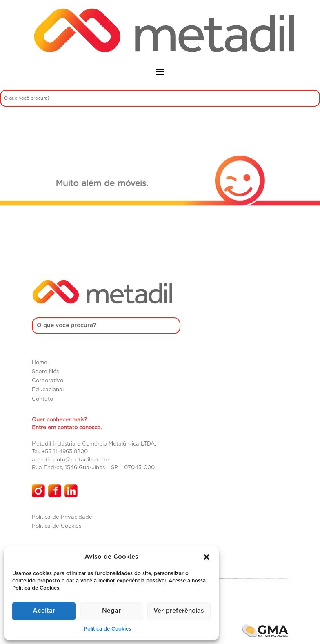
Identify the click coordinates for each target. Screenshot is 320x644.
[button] (207, 557)
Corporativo (48, 381)
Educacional (48, 390)
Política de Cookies (108, 629)
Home (40, 363)
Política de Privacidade (62, 517)
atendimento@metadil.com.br (71, 460)
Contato (42, 399)
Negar (111, 611)
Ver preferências (179, 611)
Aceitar (44, 611)
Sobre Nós (45, 372)
